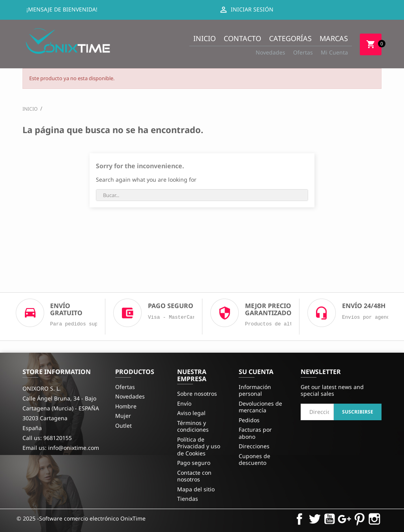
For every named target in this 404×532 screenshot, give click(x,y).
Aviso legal (191, 413)
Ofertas (303, 52)
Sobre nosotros (197, 394)
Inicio (205, 38)
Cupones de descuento (254, 460)
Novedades (270, 52)
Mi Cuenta (334, 52)
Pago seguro (194, 463)
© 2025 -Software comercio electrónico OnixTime (81, 518)
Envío (184, 403)
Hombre (126, 406)
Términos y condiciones (193, 426)
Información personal (255, 390)
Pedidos (249, 420)
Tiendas (188, 499)
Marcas (334, 38)
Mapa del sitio (196, 489)
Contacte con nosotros (194, 476)
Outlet (123, 426)
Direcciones (254, 446)
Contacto (242, 38)
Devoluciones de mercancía (260, 407)
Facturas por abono (255, 433)
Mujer (123, 416)
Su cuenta (256, 372)
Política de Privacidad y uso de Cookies (199, 446)
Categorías (290, 38)
